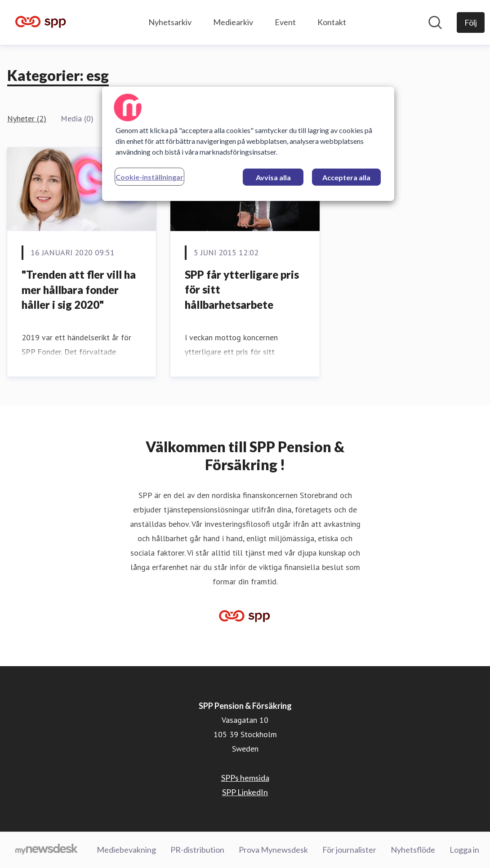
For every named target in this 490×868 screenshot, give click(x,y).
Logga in (464, 850)
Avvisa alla (273, 177)
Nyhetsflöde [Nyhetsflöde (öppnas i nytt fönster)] (413, 850)
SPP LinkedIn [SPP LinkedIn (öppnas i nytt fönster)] (245, 792)
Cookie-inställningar (149, 177)
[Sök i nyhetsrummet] (435, 22)
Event (285, 22)
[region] (248, 144)
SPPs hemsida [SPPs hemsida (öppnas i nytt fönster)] (245, 778)
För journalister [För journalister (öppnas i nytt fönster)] (349, 850)
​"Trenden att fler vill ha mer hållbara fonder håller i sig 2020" (79, 289)
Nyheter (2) (27, 118)
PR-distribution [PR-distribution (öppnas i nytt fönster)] (197, 850)
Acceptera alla (346, 177)
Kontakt (332, 22)
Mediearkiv (233, 22)
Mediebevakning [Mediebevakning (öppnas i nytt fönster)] (126, 850)
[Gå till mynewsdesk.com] (47, 850)
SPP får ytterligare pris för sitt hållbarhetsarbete (242, 289)
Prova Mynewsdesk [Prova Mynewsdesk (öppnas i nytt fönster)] (273, 850)
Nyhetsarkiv (170, 22)
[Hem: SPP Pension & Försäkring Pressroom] (41, 22)
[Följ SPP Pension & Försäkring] (471, 22)
